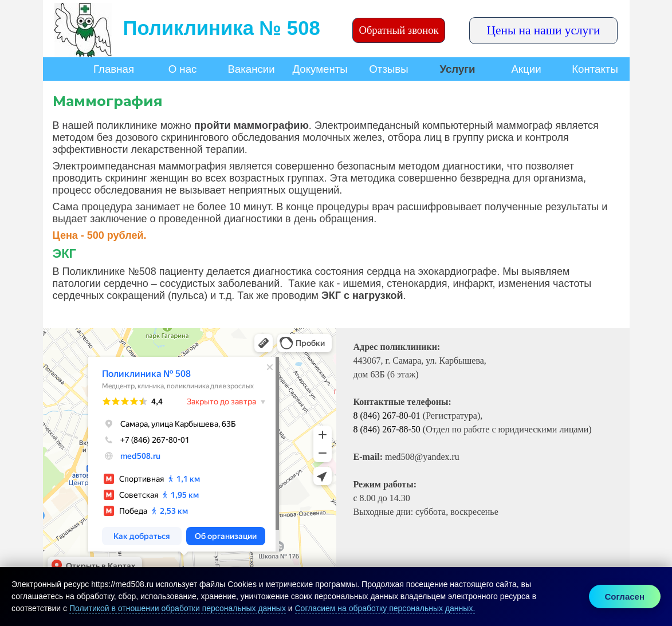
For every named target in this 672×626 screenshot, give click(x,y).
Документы (320, 69)
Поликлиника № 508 (222, 28)
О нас (183, 69)
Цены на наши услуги (544, 30)
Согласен (625, 597)
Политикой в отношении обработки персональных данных (178, 608)
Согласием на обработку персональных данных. (385, 608)
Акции (526, 69)
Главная (114, 69)
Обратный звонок (398, 30)
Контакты (595, 69)
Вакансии (251, 69)
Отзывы (388, 69)
